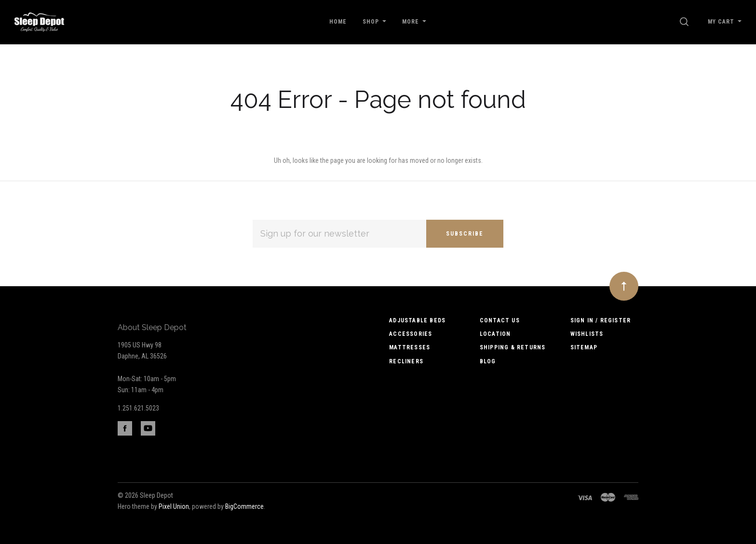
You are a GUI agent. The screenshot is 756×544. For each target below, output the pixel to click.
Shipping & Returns (513, 347)
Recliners (406, 361)
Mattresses (410, 347)
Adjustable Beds (417, 320)
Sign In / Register (601, 320)
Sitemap (584, 347)
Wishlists (587, 334)
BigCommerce (244, 506)
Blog (488, 361)
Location (495, 334)
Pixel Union (174, 506)
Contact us (500, 320)
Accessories (411, 334)
